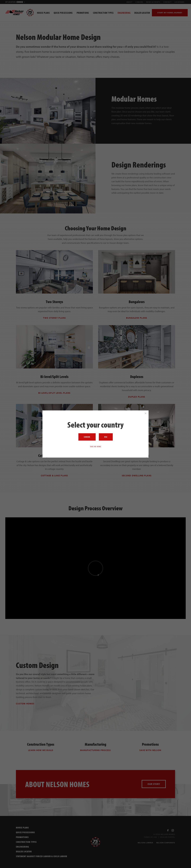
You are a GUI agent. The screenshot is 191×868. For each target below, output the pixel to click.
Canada (87, 437)
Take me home (96, 446)
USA (106, 437)
